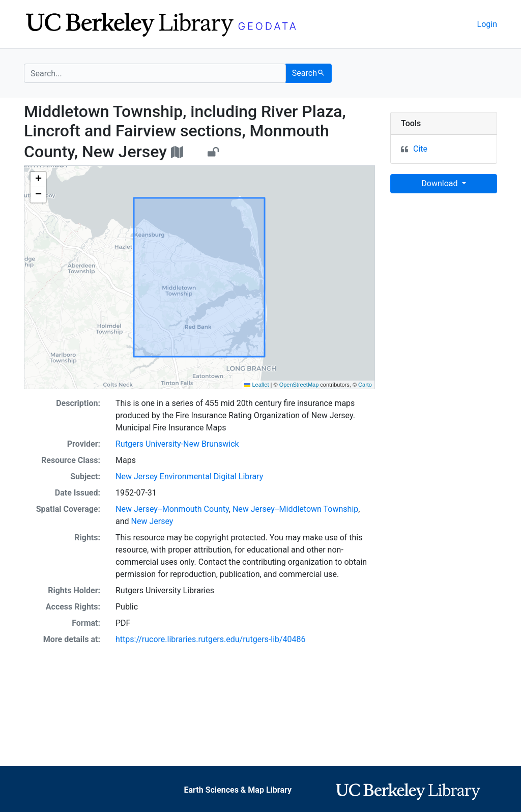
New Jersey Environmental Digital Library (189, 476)
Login (487, 24)
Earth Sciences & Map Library (238, 790)
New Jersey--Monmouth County (172, 509)
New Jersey (152, 521)
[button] (38, 180)
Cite (420, 149)
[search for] (155, 73)
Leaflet (256, 385)
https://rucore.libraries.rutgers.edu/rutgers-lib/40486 (211, 639)
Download (440, 183)
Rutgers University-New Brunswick (177, 444)
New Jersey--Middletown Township (295, 509)
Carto (365, 385)
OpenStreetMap (299, 385)
